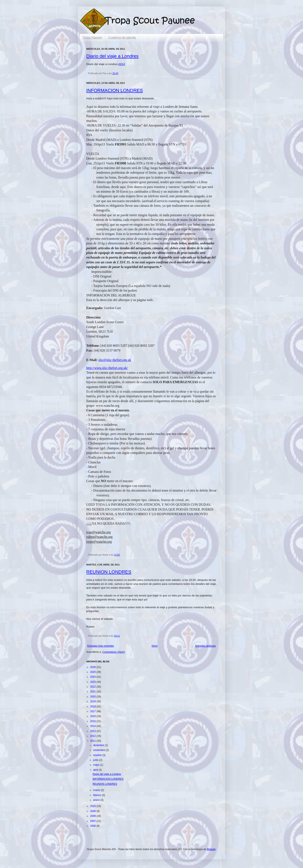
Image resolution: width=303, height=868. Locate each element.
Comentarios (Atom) (114, 652)
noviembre (99, 750)
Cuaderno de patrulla (122, 37)
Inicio (155, 646)
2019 (93, 701)
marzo (97, 790)
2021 (93, 692)
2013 (93, 731)
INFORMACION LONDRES (115, 90)
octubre (98, 755)
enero (97, 800)
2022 (93, 687)
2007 (93, 821)
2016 (93, 716)
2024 (93, 677)
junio (96, 760)
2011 (93, 741)
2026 (93, 667)
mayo (97, 765)
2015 (93, 721)
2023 (93, 682)
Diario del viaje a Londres (112, 56)
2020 (93, 697)
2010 (93, 806)
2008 (93, 816)
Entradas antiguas (205, 646)
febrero (98, 795)
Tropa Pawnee (92, 37)
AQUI (122, 64)
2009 (93, 811)
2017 (93, 711)
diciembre (99, 745)
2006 (93, 826)
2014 (93, 726)
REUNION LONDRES (109, 572)
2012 (93, 736)
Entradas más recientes (101, 646)
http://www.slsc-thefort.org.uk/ (107, 368)
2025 (93, 672)
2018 (93, 707)
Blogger (211, 849)
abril (96, 770)
